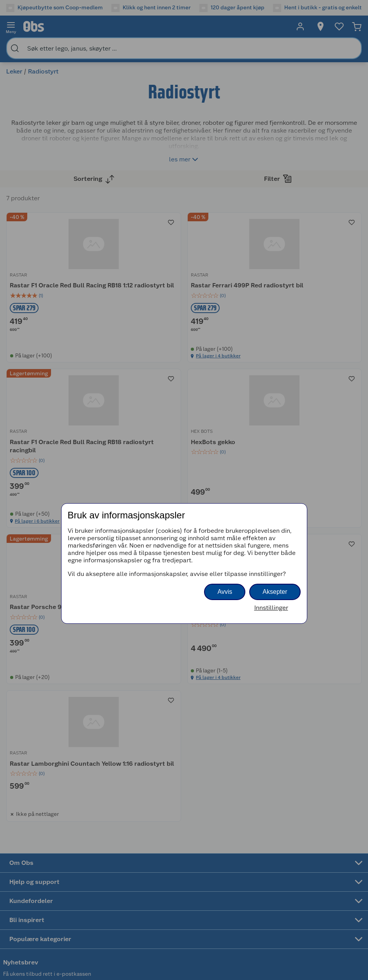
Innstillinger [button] (271, 608)
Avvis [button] (225, 592)
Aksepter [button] (275, 592)
